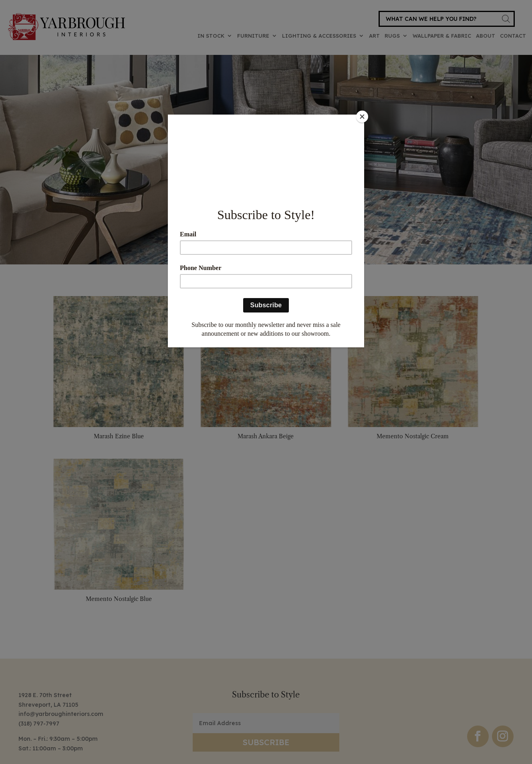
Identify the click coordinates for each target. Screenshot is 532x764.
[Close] (362, 117)
